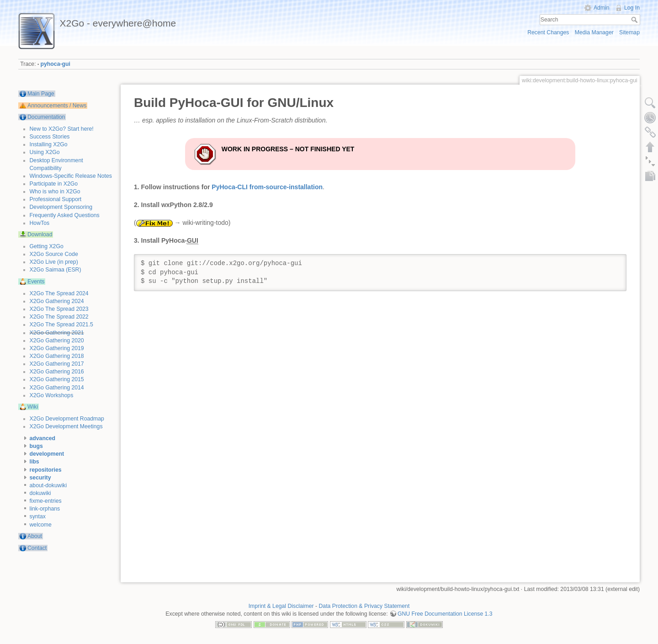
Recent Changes (548, 32)
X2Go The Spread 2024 (59, 293)
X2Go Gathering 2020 (57, 341)
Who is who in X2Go (55, 192)
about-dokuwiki (48, 485)
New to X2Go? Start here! (62, 129)
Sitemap (629, 32)
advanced (43, 438)
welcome (41, 525)
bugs (36, 446)
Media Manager (594, 32)
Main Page (41, 94)
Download (40, 234)
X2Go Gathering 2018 (57, 356)
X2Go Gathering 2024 (57, 301)
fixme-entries (46, 501)
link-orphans (45, 509)
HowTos (40, 223)
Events (36, 282)
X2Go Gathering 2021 (57, 333)
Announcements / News (57, 106)
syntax (38, 516)
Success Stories (50, 137)
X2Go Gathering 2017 (57, 364)
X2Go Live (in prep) (54, 262)
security (40, 478)
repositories (46, 470)
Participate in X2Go (54, 184)
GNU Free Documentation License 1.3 (445, 614)
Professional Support (56, 199)
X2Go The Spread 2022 (59, 317)
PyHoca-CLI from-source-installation (267, 187)
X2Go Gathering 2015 (57, 379)
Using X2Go (45, 152)
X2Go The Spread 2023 (59, 309)
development (47, 454)
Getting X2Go (47, 246)
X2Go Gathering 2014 (57, 388)
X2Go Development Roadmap (67, 419)
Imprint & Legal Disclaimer (281, 606)
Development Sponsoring (61, 207)
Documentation (46, 117)
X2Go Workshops (52, 395)
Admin (602, 8)
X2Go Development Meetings (66, 426)
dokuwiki (40, 493)
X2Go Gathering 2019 (57, 348)
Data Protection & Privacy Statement (364, 606)
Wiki (33, 407)
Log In (632, 8)
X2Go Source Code (54, 254)
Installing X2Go (49, 144)
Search (635, 20)
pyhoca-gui (56, 64)
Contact (37, 548)
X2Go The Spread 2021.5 (61, 325)
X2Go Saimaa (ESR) (56, 270)
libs (34, 462)
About (35, 536)
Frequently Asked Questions (65, 215)
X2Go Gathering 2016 (57, 372)
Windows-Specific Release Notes (71, 176)
